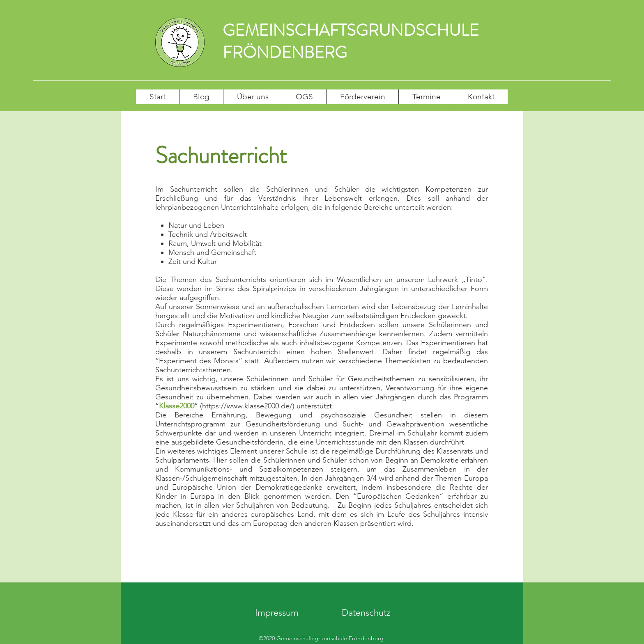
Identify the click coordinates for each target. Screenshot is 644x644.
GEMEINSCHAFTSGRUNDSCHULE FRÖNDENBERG (351, 41)
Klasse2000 (177, 406)
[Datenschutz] (366, 613)
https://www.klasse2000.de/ (247, 406)
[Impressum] (277, 613)
